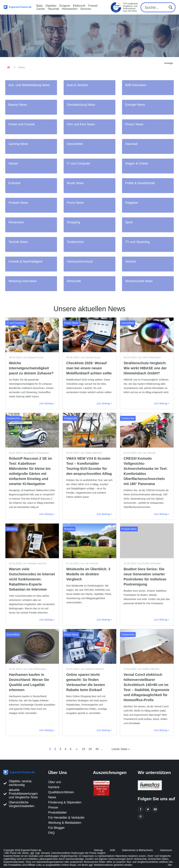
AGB (113, 850)
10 (83, 749)
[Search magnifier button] (171, 7)
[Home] (8, 67)
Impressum (166, 850)
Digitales (51, 6)
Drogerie (65, 6)
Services (86, 9)
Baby (40, 6)
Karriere (54, 787)
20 (90, 749)
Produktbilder (58, 813)
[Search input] (155, 7)
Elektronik (79, 6)
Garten (41, 9)
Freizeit (93, 6)
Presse (53, 807)
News (52, 797)
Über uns (55, 782)
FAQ (51, 833)
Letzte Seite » (121, 749)
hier (170, 865)
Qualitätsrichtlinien (61, 792)
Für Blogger (56, 828)
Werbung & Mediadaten (65, 823)
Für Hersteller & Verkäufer (66, 818)
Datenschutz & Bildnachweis (137, 850)
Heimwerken (70, 9)
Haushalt (53, 9)
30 (97, 749)
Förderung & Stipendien (65, 802)
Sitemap (98, 850)
